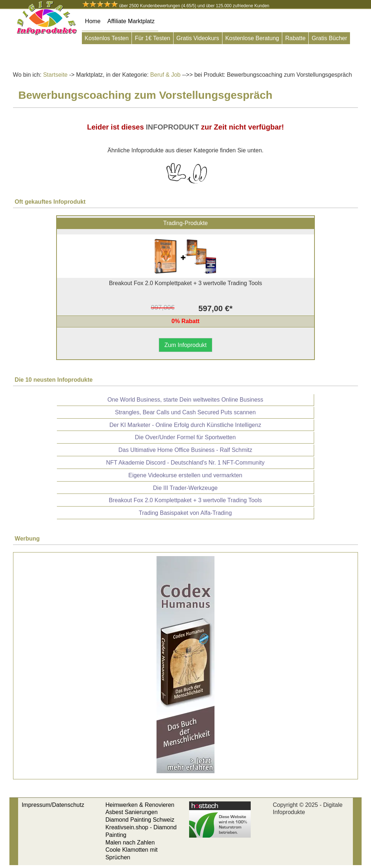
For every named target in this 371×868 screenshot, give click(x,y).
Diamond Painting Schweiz (140, 820)
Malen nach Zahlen (130, 842)
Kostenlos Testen (107, 38)
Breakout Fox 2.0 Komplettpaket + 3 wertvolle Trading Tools (185, 500)
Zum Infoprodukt (186, 345)
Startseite (55, 75)
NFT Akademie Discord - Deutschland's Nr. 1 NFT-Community (185, 463)
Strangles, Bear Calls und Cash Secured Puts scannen (185, 412)
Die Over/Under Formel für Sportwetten (185, 437)
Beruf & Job (164, 75)
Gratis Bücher (329, 38)
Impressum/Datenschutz (53, 805)
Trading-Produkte (185, 223)
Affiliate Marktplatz (131, 21)
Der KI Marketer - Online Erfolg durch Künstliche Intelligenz (185, 425)
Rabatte (295, 38)
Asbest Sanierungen (132, 812)
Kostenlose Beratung (252, 38)
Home (93, 21)
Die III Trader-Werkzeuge (185, 488)
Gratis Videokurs (198, 38)
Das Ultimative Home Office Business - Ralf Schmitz (185, 450)
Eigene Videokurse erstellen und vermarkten (185, 475)
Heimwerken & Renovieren (140, 805)
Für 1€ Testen (153, 38)
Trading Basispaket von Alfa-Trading (185, 513)
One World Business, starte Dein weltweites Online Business (185, 400)
